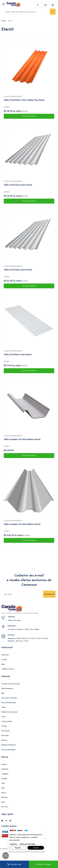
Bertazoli (4, 797)
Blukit (3, 802)
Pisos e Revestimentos (9, 703)
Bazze (4, 793)
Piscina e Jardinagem (9, 750)
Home (4, 21)
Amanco (4, 764)
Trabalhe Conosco (8, 669)
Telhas (4, 707)
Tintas (3, 717)
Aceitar (36, 848)
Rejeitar (18, 848)
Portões (4, 726)
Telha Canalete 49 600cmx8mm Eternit (22, 439)
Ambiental (5, 769)
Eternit (10, 21)
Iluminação (5, 735)
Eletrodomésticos (7, 688)
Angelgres (5, 774)
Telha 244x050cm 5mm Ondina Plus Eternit (24, 100)
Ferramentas (6, 731)
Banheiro (4, 740)
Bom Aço (5, 807)
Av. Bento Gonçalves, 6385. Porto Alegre (24, 629)
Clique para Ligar (14, 620)
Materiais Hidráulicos (9, 745)
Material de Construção (9, 712)
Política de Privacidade (27, 844)
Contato (4, 659)
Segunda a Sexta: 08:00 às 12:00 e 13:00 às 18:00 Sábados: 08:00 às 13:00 (28, 640)
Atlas (3, 788)
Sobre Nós (5, 655)
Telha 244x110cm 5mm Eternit (18, 185)
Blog (3, 664)
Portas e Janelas (7, 721)
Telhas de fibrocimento (13, 96)
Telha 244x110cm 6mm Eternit (18, 270)
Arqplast (4, 778)
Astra (3, 783)
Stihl (3, 693)
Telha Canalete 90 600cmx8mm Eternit (22, 524)
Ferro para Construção (9, 698)
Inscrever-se (49, 594)
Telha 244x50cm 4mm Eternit (18, 355)
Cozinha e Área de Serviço (11, 684)
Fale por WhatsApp (29, 116)
